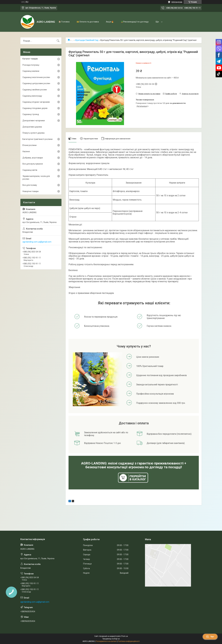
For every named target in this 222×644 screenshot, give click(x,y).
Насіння (26, 151)
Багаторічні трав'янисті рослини (38, 139)
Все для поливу (30, 185)
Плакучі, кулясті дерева (33, 133)
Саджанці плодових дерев (35, 108)
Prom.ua (125, 636)
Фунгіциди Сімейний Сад (87, 40)
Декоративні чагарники (34, 121)
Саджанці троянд (31, 114)
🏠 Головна (64, 22)
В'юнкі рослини (30, 145)
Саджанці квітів (30, 170)
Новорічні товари (31, 191)
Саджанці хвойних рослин (35, 90)
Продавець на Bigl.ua (111, 639)
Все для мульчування (33, 164)
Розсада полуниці (31, 65)
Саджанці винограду (32, 96)
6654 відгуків (177, 2)
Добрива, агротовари (33, 158)
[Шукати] (58, 41)
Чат (210, 637)
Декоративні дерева (32, 127)
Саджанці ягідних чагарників (36, 102)
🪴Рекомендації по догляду (135, 22)
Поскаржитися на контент (106, 641)
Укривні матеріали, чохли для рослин (36, 178)
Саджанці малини (31, 71)
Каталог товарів (30, 59)
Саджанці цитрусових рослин (36, 83)
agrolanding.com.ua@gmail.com (37, 242)
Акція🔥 (110, 22)
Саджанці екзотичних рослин (36, 77)
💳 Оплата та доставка (88, 22)
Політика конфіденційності (129, 641)
